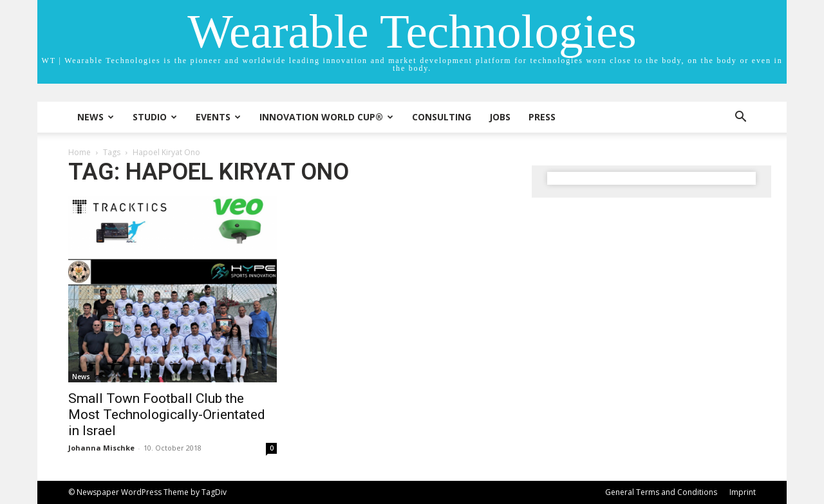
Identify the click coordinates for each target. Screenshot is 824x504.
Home (80, 152)
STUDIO (155, 117)
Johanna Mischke (101, 448)
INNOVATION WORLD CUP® (326, 117)
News (96, 117)
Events (218, 117)
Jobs (500, 117)
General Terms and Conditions (661, 492)
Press (542, 117)
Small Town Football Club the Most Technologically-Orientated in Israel (167, 415)
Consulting (442, 117)
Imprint (743, 492)
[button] (740, 118)
